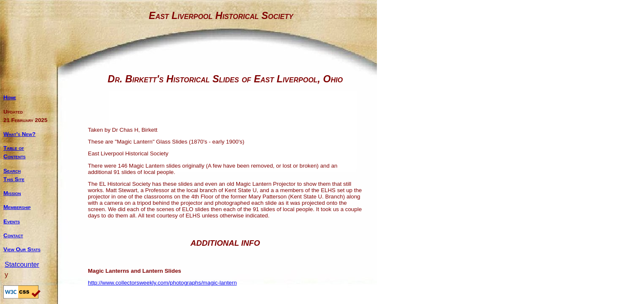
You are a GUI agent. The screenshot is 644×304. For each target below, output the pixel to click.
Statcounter (22, 265)
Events (12, 221)
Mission (12, 193)
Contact (13, 235)
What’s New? (19, 134)
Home (10, 97)
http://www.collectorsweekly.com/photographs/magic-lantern (162, 283)
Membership (17, 207)
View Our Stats (22, 249)
